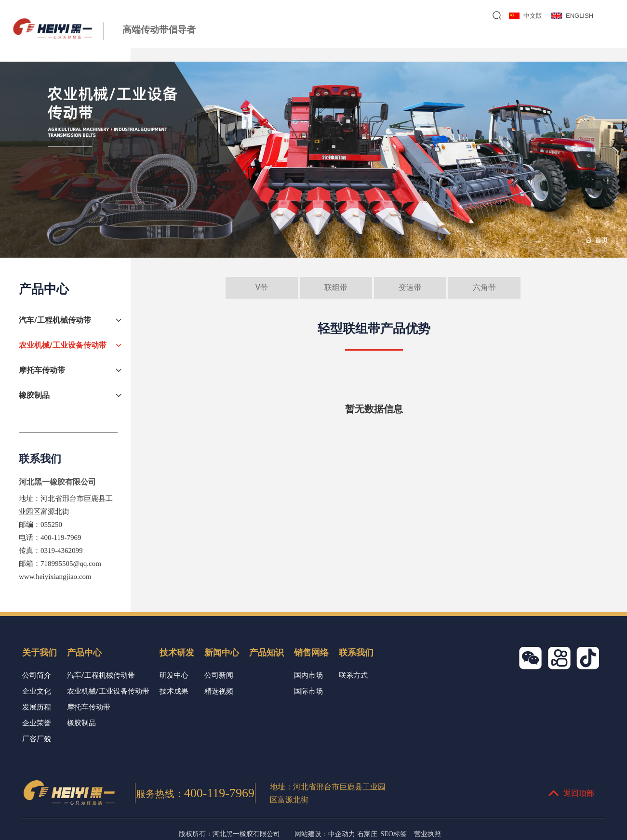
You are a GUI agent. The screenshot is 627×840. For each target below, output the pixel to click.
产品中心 (355, 41)
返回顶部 (571, 793)
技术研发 (402, 41)
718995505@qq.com (71, 564)
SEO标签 (394, 834)
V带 (262, 287)
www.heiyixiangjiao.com (55, 577)
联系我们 (591, 41)
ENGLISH (580, 16)
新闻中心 (450, 41)
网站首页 (261, 41)
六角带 (484, 287)
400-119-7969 (61, 538)
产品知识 (496, 41)
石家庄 (367, 834)
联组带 (336, 287)
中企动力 (342, 834)
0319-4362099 (62, 551)
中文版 (533, 16)
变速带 (410, 287)
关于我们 (308, 41)
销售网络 (544, 41)
